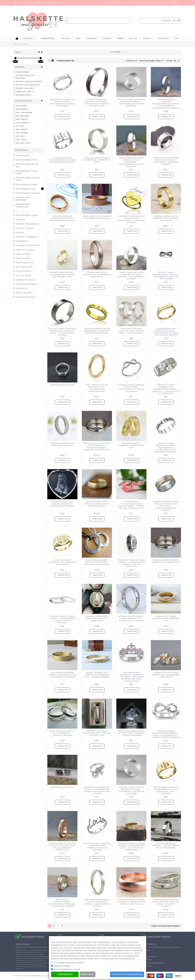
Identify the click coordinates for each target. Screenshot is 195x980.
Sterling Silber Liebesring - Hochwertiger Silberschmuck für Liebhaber (97, 847)
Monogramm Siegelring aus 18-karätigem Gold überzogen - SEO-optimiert (166, 790)
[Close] (144, 939)
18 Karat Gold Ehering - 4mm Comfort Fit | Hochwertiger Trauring (131, 618)
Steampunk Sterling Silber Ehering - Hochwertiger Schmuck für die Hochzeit (131, 563)
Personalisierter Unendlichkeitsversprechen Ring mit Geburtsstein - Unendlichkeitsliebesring (166, 734)
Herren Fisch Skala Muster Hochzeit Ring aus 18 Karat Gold (97, 733)
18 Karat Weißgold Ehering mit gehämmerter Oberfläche (97, 275)
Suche (144, 954)
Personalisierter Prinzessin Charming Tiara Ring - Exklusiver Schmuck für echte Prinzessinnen (131, 677)
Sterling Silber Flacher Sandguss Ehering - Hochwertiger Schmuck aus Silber (131, 790)
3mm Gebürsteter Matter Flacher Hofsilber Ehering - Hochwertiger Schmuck (97, 903)
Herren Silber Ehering (62, 385)
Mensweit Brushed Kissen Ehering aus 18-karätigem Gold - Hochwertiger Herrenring (131, 847)
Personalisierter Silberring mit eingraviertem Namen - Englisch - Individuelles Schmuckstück (166, 389)
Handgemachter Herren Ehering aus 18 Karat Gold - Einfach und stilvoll (131, 902)
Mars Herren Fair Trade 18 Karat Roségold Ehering (97, 217)
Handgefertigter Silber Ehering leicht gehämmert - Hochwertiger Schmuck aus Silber (131, 162)
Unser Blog (146, 966)
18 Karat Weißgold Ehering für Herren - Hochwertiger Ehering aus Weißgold (97, 103)
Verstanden (65, 974)
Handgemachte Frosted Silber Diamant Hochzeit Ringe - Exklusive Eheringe (166, 903)
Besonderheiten (148, 957)
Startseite (145, 950)
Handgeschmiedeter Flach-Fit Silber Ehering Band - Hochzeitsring (131, 331)
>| (62, 926)
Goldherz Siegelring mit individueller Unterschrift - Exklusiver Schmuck (131, 219)
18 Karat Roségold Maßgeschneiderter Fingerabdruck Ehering (62, 218)
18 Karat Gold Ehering (62, 787)
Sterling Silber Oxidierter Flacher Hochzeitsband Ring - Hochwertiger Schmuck (62, 332)
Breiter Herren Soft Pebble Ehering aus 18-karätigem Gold (97, 504)
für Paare (23, 44)
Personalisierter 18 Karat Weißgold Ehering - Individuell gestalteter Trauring (166, 161)
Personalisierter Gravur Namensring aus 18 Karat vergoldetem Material (97, 331)
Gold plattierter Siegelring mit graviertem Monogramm (62, 562)
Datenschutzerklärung (127, 974)
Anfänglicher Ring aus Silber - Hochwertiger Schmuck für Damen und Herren (97, 790)
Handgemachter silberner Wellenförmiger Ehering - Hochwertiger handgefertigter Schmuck (166, 104)
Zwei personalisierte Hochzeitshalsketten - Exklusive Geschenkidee (97, 562)
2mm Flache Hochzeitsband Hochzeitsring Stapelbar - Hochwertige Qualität (62, 903)
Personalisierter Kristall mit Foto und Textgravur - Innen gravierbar (131, 733)
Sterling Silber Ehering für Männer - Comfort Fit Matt (97, 160)
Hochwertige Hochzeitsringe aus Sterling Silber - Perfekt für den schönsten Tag (131, 505)
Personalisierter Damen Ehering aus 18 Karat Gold (166, 561)
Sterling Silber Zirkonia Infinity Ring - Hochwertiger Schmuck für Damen (131, 388)
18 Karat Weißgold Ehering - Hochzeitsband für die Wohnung (166, 846)
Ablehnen (88, 974)
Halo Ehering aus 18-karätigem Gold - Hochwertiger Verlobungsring (97, 388)
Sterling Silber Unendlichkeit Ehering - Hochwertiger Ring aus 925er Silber (166, 276)
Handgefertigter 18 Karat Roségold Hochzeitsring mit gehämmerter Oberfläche (62, 847)
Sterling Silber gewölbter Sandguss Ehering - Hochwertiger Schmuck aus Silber (131, 103)
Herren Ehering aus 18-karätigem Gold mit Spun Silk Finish (166, 218)
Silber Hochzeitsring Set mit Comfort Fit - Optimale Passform (62, 733)
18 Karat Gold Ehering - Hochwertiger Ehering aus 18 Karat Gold (62, 275)
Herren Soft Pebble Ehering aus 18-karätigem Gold (166, 618)
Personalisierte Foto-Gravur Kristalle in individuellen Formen (62, 504)
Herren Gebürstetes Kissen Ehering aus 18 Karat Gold (97, 618)
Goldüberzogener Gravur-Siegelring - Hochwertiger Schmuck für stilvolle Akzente (166, 332)
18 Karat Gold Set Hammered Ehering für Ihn (131, 445)
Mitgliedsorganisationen (152, 963)
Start (15, 44)
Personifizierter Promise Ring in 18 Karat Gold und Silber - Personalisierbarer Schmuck (166, 506)
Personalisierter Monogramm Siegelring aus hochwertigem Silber (62, 160)
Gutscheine (146, 960)
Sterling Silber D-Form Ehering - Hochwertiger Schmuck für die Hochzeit (62, 619)
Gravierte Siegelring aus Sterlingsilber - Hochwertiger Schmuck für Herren (62, 103)
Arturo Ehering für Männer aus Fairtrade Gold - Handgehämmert (97, 675)
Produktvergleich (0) (65, 61)
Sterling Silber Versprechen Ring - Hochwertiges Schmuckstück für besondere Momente (166, 448)
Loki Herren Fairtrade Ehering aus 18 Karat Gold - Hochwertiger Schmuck (62, 675)
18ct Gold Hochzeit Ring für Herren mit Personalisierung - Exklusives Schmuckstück (97, 447)
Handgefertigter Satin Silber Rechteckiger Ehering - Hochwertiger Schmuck (131, 276)
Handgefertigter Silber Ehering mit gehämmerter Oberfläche (166, 675)
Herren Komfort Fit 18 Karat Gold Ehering (62, 444)
